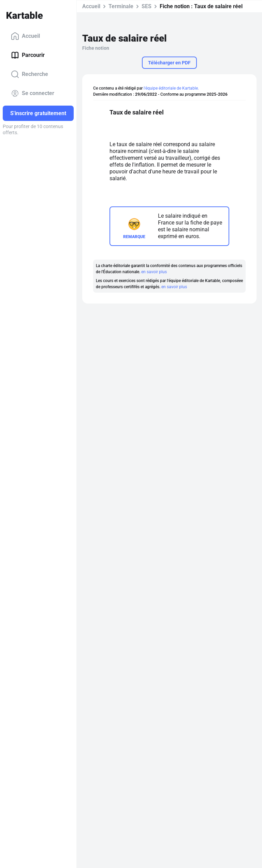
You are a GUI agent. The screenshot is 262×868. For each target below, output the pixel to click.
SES (147, 6)
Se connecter (33, 93)
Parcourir (28, 55)
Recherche (30, 74)
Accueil (25, 36)
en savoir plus (154, 272)
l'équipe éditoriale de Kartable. (171, 88)
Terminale (121, 6)
